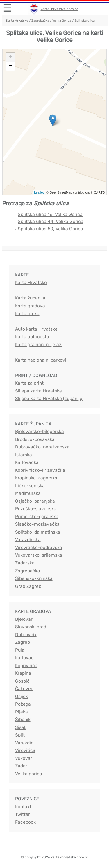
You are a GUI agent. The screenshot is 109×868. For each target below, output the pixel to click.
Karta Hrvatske (17, 21)
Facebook (25, 822)
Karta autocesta (32, 337)
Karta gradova (30, 306)
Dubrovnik (26, 635)
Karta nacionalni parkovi (41, 360)
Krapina (23, 673)
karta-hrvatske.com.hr (59, 9)
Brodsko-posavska (35, 439)
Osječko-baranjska (35, 501)
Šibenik (23, 719)
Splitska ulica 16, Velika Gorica (50, 214)
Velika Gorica (62, 21)
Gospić (22, 681)
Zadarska (25, 563)
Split (20, 735)
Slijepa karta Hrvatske (39, 391)
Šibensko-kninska (34, 578)
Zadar (21, 766)
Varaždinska (28, 540)
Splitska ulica (85, 21)
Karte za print (29, 383)
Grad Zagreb (28, 586)
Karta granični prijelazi (39, 344)
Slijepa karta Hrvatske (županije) (49, 398)
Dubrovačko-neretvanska (42, 447)
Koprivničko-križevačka (40, 470)
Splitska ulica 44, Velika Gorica (51, 221)
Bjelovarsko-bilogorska (40, 431)
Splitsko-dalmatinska (38, 532)
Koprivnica (26, 666)
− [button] (11, 66)
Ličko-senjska (30, 486)
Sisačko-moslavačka (37, 524)
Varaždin (24, 743)
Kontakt (23, 807)
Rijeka (22, 712)
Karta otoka (27, 314)
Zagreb (23, 642)
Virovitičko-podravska (39, 547)
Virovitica (25, 750)
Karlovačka (27, 462)
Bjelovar (24, 619)
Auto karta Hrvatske (36, 329)
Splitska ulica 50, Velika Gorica (50, 229)
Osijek (22, 696)
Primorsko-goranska (37, 517)
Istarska (24, 455)
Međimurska (28, 493)
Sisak (21, 727)
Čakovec (24, 689)
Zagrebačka (40, 21)
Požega (23, 704)
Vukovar (24, 758)
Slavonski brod (31, 627)
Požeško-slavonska (36, 509)
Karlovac (24, 658)
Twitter (23, 814)
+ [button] (11, 57)
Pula (20, 650)
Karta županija (30, 298)
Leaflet (39, 192)
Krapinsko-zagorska (36, 478)
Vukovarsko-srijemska (39, 555)
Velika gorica (29, 774)
